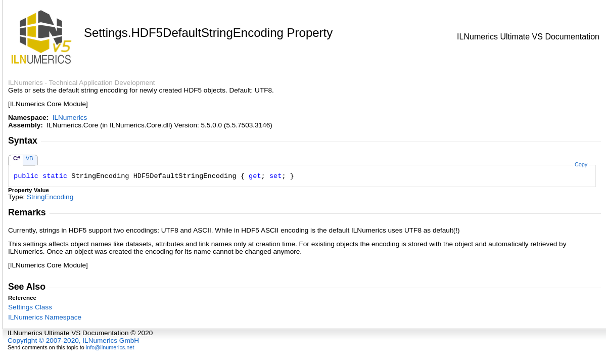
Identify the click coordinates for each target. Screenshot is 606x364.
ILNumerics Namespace (45, 317)
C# (17, 158)
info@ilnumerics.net (110, 347)
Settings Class (30, 307)
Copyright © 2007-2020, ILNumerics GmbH (73, 340)
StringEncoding (50, 197)
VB (30, 158)
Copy (581, 164)
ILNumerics (70, 118)
